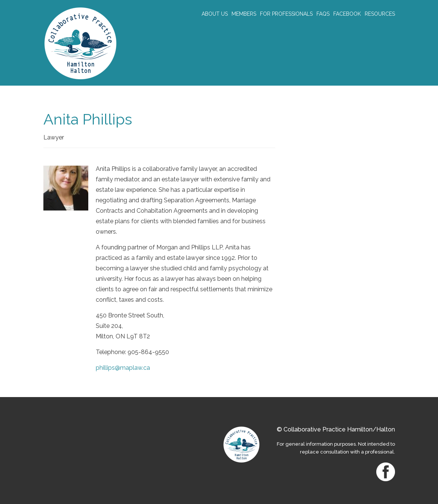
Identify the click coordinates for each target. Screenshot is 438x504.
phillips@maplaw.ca (123, 368)
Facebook (347, 14)
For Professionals (286, 14)
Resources (380, 14)
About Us (215, 14)
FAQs (323, 14)
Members (244, 14)
